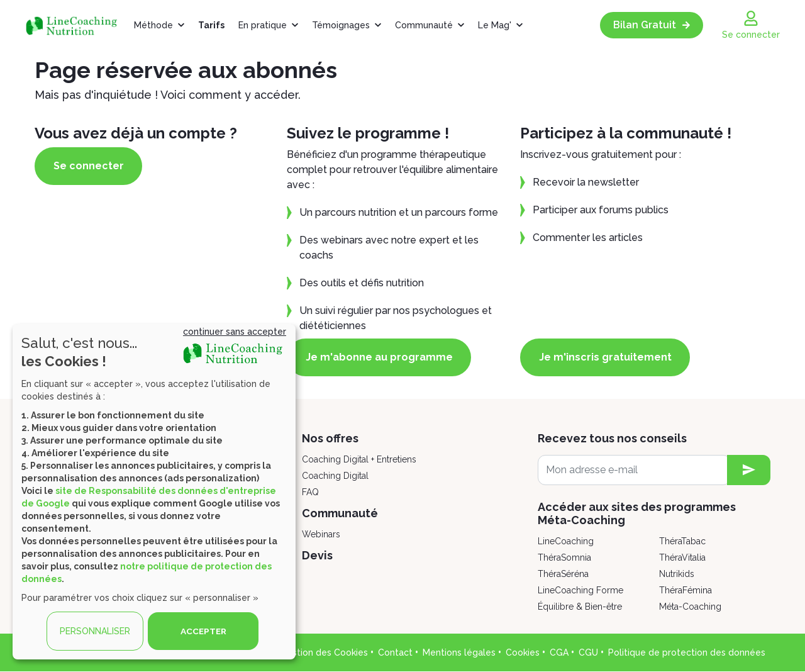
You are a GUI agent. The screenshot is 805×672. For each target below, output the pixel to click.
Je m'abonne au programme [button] (383, 357)
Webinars (321, 534)
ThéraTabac (682, 541)
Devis (317, 555)
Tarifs (211, 25)
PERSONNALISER (95, 631)
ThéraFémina (686, 590)
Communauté (424, 25)
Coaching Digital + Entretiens (359, 459)
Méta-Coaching (690, 607)
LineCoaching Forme (580, 590)
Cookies (523, 652)
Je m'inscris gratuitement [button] (609, 357)
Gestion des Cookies (324, 652)
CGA (559, 652)
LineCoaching (566, 541)
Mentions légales (459, 652)
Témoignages (341, 25)
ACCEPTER (203, 631)
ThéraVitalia (682, 557)
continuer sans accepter (235, 332)
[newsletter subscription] (749, 470)
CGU (588, 652)
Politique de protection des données (687, 652)
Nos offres (330, 438)
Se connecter (92, 166)
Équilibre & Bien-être (580, 607)
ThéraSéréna (563, 574)
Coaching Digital (335, 476)
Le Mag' (495, 25)
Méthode (153, 25)
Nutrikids (677, 574)
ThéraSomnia (564, 557)
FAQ (310, 492)
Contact (395, 652)
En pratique (263, 25)
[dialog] (154, 492)
